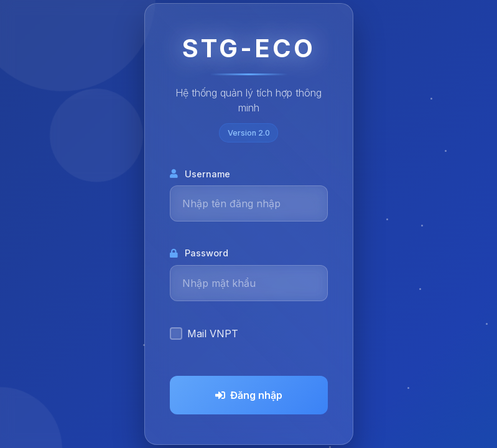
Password (199, 253)
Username (200, 174)
